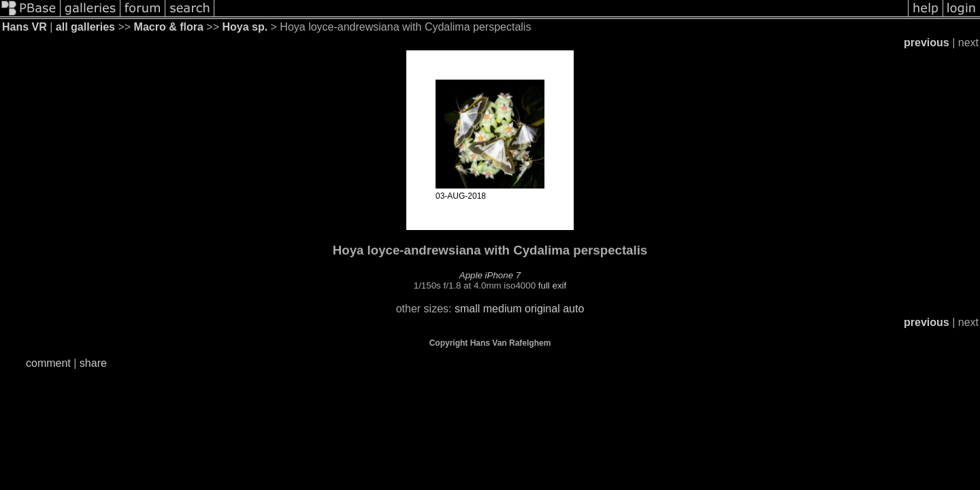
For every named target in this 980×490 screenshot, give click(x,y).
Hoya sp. (245, 27)
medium (503, 309)
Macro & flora (169, 27)
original (542, 309)
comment (48, 363)
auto (573, 309)
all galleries (85, 27)
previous (927, 43)
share (93, 363)
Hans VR (24, 27)
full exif (552, 285)
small (467, 309)
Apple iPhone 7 (490, 275)
